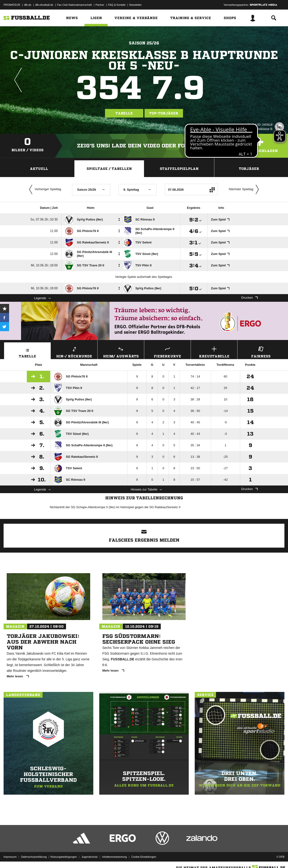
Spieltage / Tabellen (109, 169)
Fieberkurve (167, 352)
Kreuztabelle (214, 352)
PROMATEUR (12, 5)
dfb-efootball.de (44, 5)
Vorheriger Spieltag (44, 189)
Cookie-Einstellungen (144, 857)
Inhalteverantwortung (114, 857)
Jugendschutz (89, 857)
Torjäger (249, 169)
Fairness (261, 352)
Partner (100, 5)
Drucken (249, 298)
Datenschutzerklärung (34, 857)
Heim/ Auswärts (121, 352)
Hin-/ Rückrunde (74, 352)
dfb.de (28, 5)
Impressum (10, 857)
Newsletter (135, 5)
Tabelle (124, 113)
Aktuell (39, 169)
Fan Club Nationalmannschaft (75, 5)
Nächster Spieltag (245, 189)
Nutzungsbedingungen (64, 857)
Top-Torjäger (164, 113)
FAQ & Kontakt (117, 5)
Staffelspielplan (179, 169)
